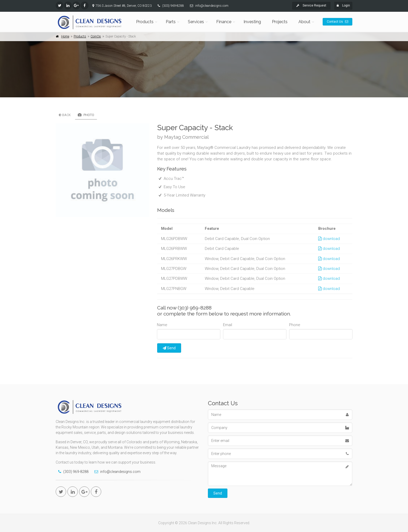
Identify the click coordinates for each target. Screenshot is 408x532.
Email (228, 325)
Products (145, 22)
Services (196, 22)
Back (65, 115)
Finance (224, 22)
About (304, 22)
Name (162, 325)
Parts (171, 22)
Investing (252, 22)
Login (343, 5)
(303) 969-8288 (173, 6)
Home (65, 36)
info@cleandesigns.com (212, 6)
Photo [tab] (86, 115)
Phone (295, 325)
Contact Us (337, 22)
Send (169, 348)
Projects (280, 22)
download (329, 239)
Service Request (311, 5)
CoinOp (96, 36)
